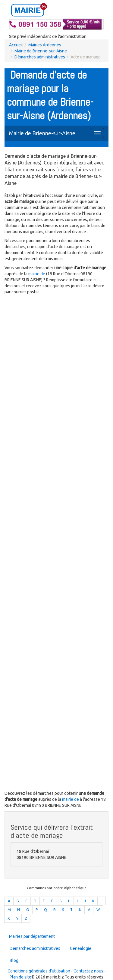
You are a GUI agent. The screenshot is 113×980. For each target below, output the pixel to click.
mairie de (37, 274)
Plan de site (20, 977)
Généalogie (81, 948)
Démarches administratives (40, 57)
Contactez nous (88, 971)
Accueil (16, 45)
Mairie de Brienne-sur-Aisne (41, 51)
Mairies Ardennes (45, 45)
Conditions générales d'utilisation (39, 971)
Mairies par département (32, 936)
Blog (14, 960)
